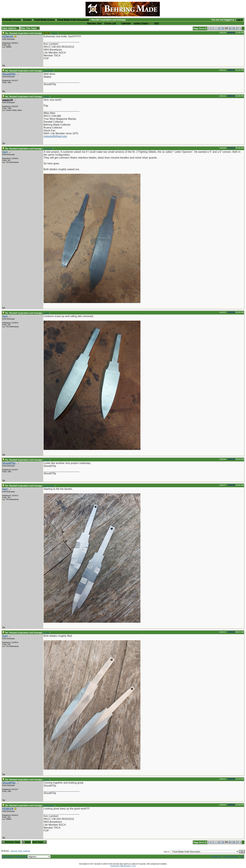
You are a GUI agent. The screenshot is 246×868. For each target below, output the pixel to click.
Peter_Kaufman (24, 851)
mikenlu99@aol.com (55, 136)
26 (234, 28)
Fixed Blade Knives (44, 20)
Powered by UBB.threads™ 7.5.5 (123, 866)
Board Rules (8, 857)
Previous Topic (11, 842)
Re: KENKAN (48, 71)
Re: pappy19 (48, 149)
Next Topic (39, 842)
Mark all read (21, 857)
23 (223, 28)
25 (230, 28)
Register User (95, 23)
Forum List (110, 23)
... (216, 28)
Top (4, 65)
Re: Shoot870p (49, 486)
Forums (27, 20)
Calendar (126, 23)
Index (26, 842)
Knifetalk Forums (11, 20)
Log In (240, 20)
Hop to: (167, 852)
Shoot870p (9, 74)
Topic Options (10, 28)
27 (237, 28)
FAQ (156, 23)
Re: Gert (55, 33)
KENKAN (8, 37)
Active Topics (141, 23)
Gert (5, 152)
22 (219, 28)
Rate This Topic (30, 28)
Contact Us (216, 857)
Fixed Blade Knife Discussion (73, 20)
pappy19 (14, 851)
